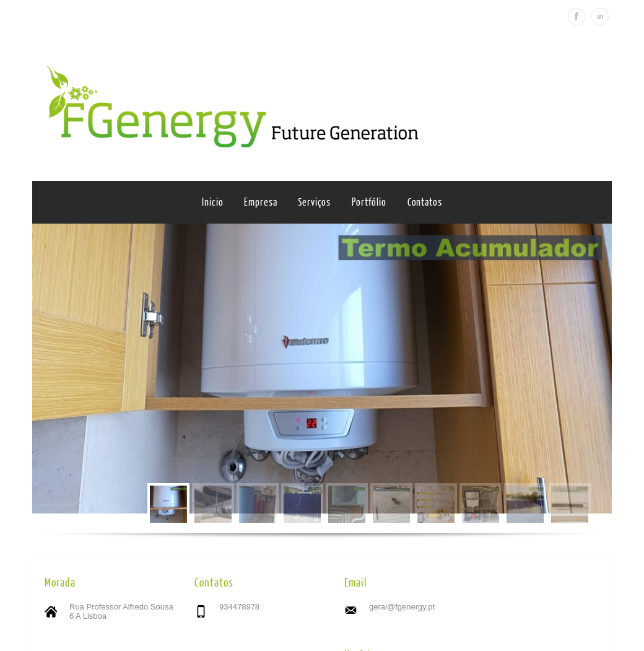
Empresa (260, 202)
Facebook (577, 17)
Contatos (425, 202)
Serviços (314, 202)
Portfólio (369, 202)
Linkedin (600, 17)
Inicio (212, 202)
